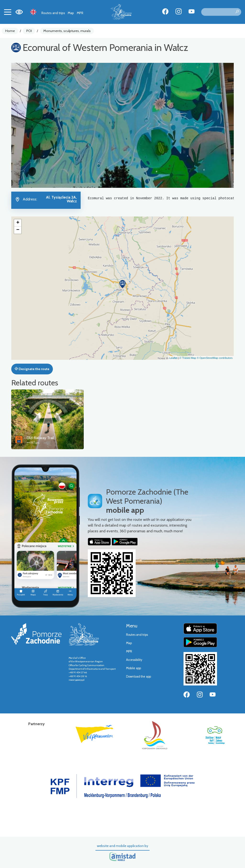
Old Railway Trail (40, 438)
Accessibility (134, 660)
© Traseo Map (188, 358)
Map (71, 13)
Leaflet (173, 358)
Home (10, 31)
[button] (122, 284)
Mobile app (134, 668)
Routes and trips (53, 13)
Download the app (139, 677)
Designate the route (32, 369)
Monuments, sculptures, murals (67, 31)
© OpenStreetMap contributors (215, 358)
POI (29, 31)
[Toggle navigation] (8, 12)
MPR (80, 13)
